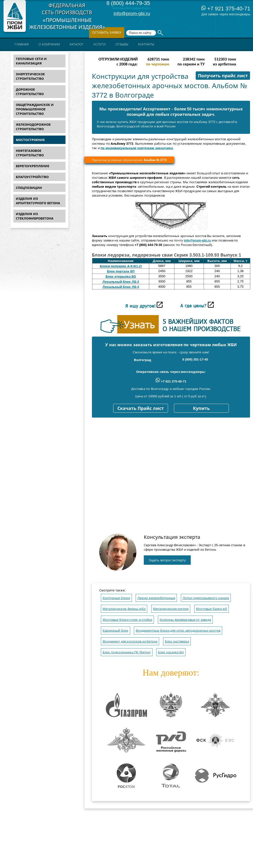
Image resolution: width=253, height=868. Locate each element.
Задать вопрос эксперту (167, 560)
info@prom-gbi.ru (132, 13)
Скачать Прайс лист (141, 408)
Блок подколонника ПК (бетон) (127, 652)
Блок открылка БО (121, 276)
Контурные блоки (116, 598)
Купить (201, 408)
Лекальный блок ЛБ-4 (121, 287)
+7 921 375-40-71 (226, 9)
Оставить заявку (107, 32)
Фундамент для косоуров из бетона (130, 641)
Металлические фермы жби (124, 609)
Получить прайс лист (223, 76)
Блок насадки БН (171, 652)
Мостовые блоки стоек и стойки (127, 620)
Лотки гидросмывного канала (206, 598)
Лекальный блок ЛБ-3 (121, 282)
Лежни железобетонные (156, 598)
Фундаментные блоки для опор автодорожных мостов (178, 631)
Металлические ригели (171, 609)
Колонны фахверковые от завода (185, 620)
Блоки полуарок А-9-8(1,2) (121, 266)
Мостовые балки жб (211, 609)
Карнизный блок (116, 631)
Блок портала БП (121, 271)
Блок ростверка (177, 641)
